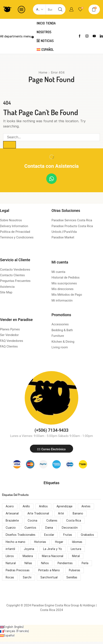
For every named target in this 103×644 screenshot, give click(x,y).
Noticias (46, 41)
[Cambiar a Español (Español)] (7, 638)
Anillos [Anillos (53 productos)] (44, 507)
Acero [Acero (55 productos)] (10, 507)
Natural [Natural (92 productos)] (11, 565)
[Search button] (60, 9)
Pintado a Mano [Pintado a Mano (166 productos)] (50, 572)
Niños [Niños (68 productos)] (45, 565)
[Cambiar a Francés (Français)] (15, 633)
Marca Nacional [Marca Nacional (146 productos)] (53, 558)
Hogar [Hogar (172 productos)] (60, 543)
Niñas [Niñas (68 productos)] (28, 565)
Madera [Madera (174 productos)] (28, 558)
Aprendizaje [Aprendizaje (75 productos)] (66, 507)
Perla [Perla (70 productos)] (86, 565)
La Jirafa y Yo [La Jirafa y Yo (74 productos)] (53, 550)
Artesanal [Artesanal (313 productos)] (12, 514)
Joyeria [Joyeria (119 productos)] (29, 550)
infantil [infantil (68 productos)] (10, 550)
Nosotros (44, 32)
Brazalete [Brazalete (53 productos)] (12, 521)
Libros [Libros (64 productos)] (10, 558)
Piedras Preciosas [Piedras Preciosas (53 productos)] (18, 572)
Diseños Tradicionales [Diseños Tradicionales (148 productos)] (21, 536)
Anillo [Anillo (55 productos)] (27, 507)
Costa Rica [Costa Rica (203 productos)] (74, 521)
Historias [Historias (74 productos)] (41, 543)
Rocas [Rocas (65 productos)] (10, 580)
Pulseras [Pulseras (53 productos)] (76, 572)
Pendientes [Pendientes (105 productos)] (66, 565)
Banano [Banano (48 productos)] (79, 514)
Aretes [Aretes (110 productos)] (87, 507)
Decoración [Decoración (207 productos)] (70, 529)
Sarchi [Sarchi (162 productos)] (28, 580)
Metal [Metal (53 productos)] (77, 558)
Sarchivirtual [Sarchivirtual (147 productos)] (49, 580)
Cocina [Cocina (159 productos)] (33, 521)
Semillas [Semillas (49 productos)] (72, 580)
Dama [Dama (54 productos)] (49, 529)
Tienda (51, 23)
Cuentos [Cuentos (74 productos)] (31, 529)
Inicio (41, 23)
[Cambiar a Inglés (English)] (12, 629)
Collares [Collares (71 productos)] (52, 521)
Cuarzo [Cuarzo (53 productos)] (11, 529)
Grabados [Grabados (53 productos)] (88, 536)
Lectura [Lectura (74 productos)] (77, 550)
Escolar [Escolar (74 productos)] (50, 536)
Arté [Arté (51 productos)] (62, 514)
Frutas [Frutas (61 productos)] (68, 536)
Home (43, 72)
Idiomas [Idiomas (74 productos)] (78, 543)
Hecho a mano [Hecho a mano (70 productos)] (16, 543)
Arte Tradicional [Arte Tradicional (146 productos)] (39, 514)
